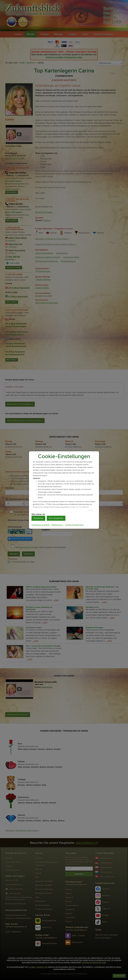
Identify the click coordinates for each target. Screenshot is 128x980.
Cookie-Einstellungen (74, 525)
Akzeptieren (38, 518)
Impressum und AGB (40, 525)
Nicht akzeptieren (56, 518)
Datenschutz (57, 525)
